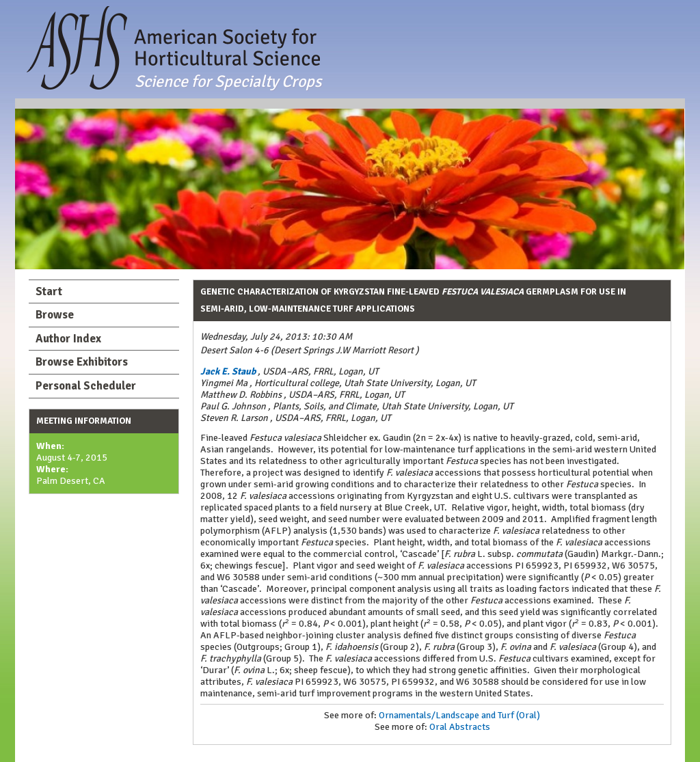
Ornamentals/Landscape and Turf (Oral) (459, 715)
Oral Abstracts (460, 727)
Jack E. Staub (228, 371)
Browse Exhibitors (82, 362)
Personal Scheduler (86, 386)
